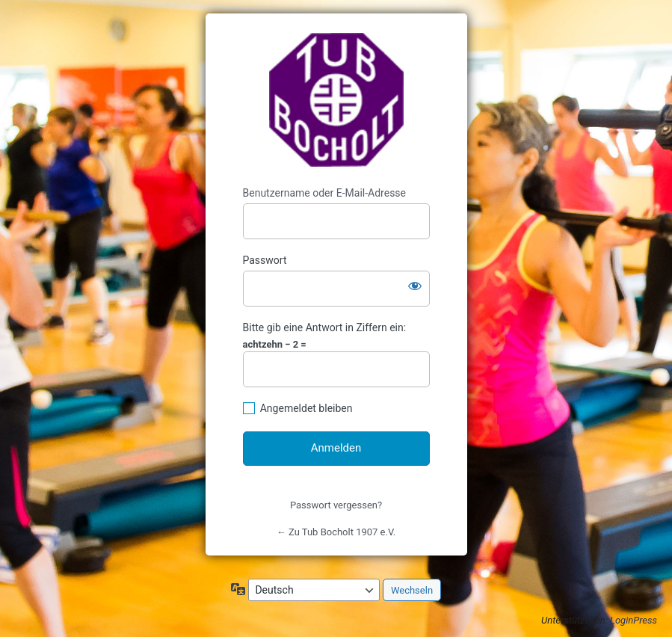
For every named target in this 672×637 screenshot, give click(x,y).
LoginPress (634, 620)
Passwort (265, 260)
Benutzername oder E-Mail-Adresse (325, 193)
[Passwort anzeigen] (415, 286)
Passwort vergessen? (336, 505)
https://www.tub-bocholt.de (336, 100)
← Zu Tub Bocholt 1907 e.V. (336, 532)
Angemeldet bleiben (306, 408)
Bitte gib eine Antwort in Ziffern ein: (325, 327)
